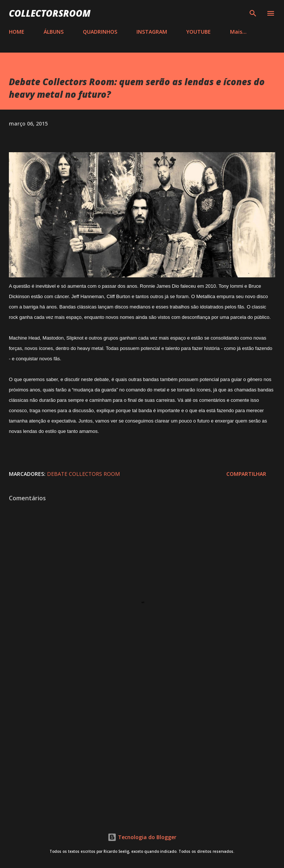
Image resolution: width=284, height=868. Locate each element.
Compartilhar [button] (246, 474)
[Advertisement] (142, 749)
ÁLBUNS (54, 32)
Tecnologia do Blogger (142, 837)
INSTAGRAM (152, 32)
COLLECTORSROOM (50, 13)
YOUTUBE (199, 32)
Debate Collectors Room (83, 474)
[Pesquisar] (253, 13)
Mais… (238, 32)
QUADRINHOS (100, 32)
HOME (17, 32)
